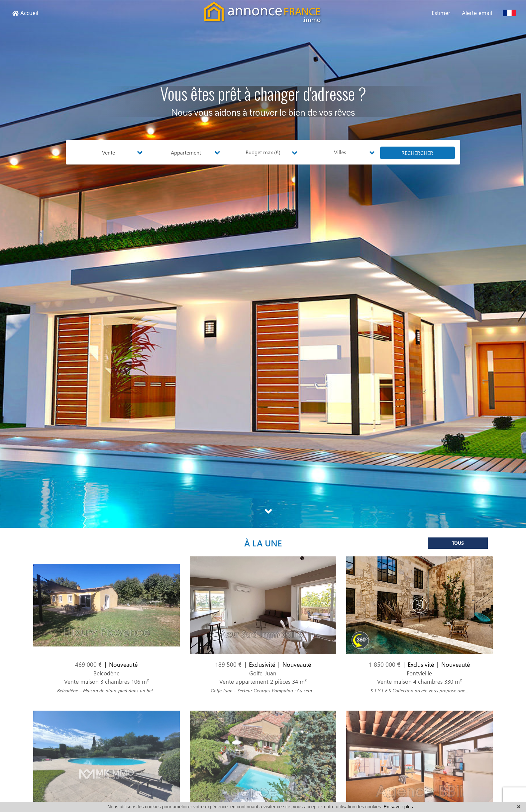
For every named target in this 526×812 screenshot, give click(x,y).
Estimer (441, 13)
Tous (458, 547)
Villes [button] (340, 152)
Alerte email (477, 13)
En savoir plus (398, 807)
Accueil (25, 13)
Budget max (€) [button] (263, 152)
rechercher (417, 153)
